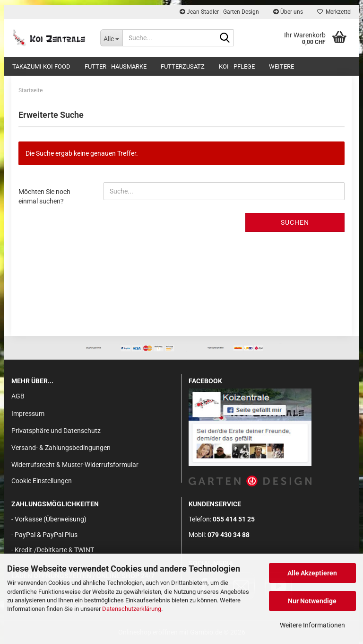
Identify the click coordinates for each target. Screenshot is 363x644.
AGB (18, 396)
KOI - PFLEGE (237, 66)
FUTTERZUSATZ (183, 66)
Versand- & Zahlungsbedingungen (61, 448)
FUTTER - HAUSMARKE (116, 66)
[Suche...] (112, 38)
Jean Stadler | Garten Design (219, 12)
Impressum (28, 414)
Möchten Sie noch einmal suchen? (44, 196)
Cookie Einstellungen (42, 481)
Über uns (288, 12)
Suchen (295, 222)
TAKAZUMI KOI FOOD (41, 66)
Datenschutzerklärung (132, 609)
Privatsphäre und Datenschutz (56, 431)
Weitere (281, 66)
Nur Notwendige (312, 601)
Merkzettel (334, 12)
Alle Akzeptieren (312, 573)
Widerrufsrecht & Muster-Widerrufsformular (75, 465)
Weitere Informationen (312, 625)
